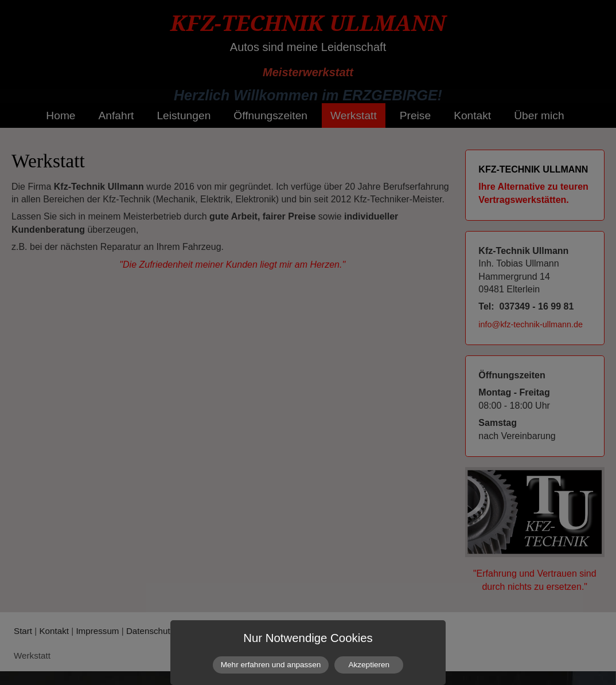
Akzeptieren (369, 665)
